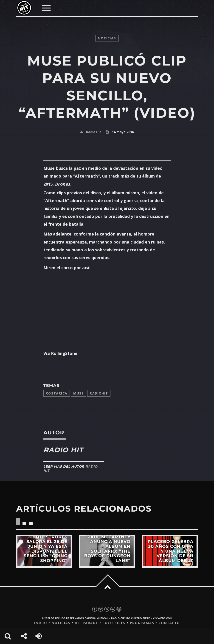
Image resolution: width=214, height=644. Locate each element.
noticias (107, 38)
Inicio (41, 623)
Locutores (114, 623)
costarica (57, 393)
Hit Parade (86, 623)
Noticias (61, 623)
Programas (142, 623)
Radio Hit (94, 132)
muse (79, 393)
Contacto (169, 623)
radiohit (99, 393)
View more (44, 551)
